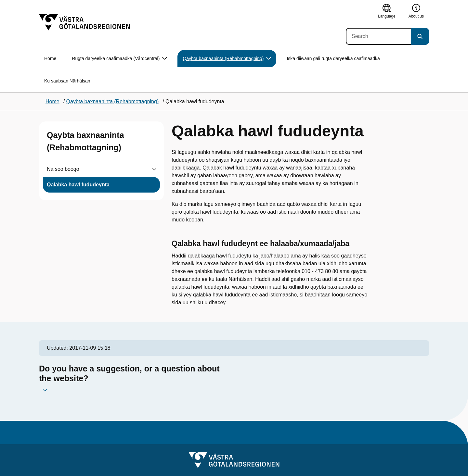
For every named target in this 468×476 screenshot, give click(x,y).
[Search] (378, 36)
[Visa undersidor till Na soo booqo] (154, 169)
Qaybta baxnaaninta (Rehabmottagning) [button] (227, 59)
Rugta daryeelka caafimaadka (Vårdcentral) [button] (119, 59)
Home (50, 58)
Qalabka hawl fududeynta (78, 185)
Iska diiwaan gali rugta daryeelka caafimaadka (333, 58)
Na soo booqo (63, 169)
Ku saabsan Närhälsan (67, 81)
